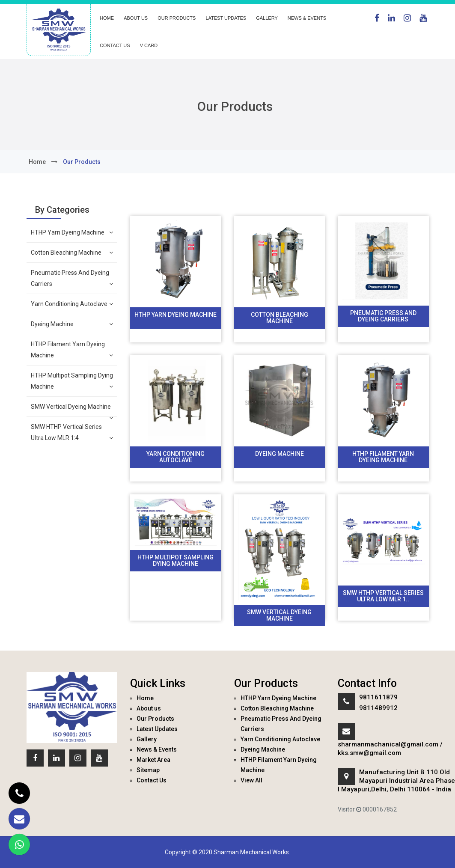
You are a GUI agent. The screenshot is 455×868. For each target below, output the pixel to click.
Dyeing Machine (72, 324)
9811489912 (378, 708)
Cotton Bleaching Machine (72, 253)
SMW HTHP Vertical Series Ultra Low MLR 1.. (383, 596)
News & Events (307, 18)
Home (107, 18)
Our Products (177, 18)
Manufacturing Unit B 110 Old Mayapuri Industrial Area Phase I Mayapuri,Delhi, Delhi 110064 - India (396, 781)
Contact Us (115, 45)
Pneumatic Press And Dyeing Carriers (72, 279)
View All (251, 780)
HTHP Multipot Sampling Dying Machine (72, 382)
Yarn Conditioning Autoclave (72, 304)
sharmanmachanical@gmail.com (388, 744)
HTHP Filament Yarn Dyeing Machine (72, 351)
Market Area (153, 760)
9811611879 (378, 697)
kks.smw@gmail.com (369, 753)
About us (136, 18)
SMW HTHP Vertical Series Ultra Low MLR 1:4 (72, 433)
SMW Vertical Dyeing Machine (72, 410)
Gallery (267, 18)
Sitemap (148, 770)
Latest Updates (226, 18)
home (37, 162)
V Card (149, 45)
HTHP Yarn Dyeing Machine (72, 232)
